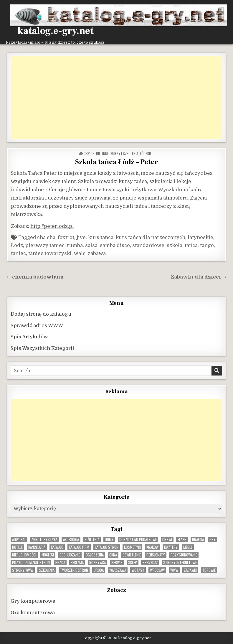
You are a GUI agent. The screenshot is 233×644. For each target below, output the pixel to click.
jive (81, 237)
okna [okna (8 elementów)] (113, 555)
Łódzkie (146, 153)
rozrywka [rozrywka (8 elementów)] (98, 563)
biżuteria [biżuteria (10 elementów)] (92, 540)
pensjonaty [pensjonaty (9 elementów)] (156, 555)
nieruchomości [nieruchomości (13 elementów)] (24, 555)
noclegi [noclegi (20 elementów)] (48, 555)
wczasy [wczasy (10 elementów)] (138, 570)
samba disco (115, 245)
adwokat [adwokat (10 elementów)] (19, 540)
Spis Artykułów (29, 337)
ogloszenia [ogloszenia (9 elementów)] (95, 555)
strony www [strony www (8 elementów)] (23, 570)
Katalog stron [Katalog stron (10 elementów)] (107, 547)
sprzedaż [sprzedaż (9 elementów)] (150, 563)
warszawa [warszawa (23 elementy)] (118, 570)
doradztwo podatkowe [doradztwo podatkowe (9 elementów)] (138, 540)
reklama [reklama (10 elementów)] (77, 563)
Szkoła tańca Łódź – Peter (116, 162)
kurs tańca (101, 237)
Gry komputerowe (33, 601)
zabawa (97, 253)
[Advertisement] (116, 98)
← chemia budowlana (35, 277)
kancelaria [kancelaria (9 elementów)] (37, 547)
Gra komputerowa (33, 613)
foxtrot (66, 237)
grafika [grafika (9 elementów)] (198, 540)
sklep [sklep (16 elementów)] (133, 563)
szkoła (175, 245)
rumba (75, 245)
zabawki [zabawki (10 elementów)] (190, 570)
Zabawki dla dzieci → (199, 277)
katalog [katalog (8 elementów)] (57, 547)
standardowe (148, 245)
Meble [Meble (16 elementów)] (188, 547)
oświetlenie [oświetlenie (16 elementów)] (132, 555)
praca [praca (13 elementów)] (60, 563)
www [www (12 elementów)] (174, 570)
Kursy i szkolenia (124, 153)
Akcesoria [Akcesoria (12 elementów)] (71, 540)
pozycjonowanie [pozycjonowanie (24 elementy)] (184, 555)
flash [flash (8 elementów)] (182, 540)
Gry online (92, 153)
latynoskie (200, 237)
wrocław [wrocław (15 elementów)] (157, 570)
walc (80, 253)
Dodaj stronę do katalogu (41, 314)
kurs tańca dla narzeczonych (151, 237)
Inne (105, 153)
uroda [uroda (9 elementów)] (99, 570)
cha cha (46, 237)
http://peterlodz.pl (52, 226)
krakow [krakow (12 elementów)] (152, 547)
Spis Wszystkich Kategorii (42, 348)
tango (207, 245)
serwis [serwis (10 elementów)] (117, 563)
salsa (91, 245)
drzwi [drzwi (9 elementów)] (167, 540)
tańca (191, 245)
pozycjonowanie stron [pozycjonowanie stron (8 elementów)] (31, 563)
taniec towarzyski (50, 253)
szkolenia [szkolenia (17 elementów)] (47, 570)
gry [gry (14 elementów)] (213, 540)
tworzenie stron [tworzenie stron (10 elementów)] (74, 570)
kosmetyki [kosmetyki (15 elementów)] (132, 547)
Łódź (17, 245)
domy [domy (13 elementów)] (109, 540)
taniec (18, 253)
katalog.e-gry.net (56, 31)
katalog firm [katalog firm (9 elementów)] (79, 547)
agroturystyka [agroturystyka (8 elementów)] (44, 540)
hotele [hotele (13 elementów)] (17, 547)
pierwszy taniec (45, 245)
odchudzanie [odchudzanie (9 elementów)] (70, 555)
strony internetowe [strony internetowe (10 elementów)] (180, 563)
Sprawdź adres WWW (37, 326)
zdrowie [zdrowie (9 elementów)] (209, 570)
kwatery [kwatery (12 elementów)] (171, 547)
